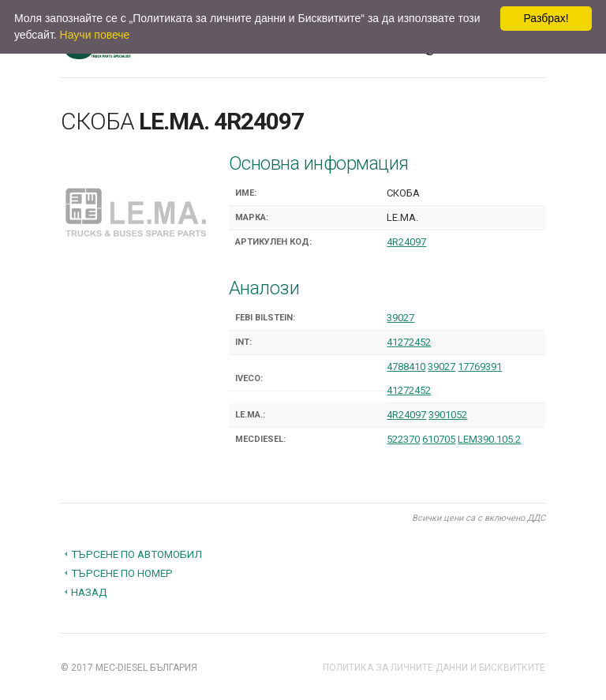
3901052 (448, 415)
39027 (400, 318)
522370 (403, 439)
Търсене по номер (122, 573)
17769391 (480, 367)
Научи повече (95, 35)
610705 (439, 439)
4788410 (406, 367)
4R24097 (406, 242)
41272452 (409, 342)
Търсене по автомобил (137, 554)
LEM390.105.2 (489, 439)
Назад (89, 592)
